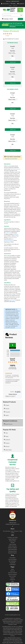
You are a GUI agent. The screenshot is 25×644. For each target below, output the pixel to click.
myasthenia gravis (12, 237)
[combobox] (13, 53)
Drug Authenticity (12, 549)
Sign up (15, 5)
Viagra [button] (6, 436)
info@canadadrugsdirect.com (12, 524)
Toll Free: (13, 1)
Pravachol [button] (7, 412)
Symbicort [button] (7, 440)
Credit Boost (12, 564)
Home (12, 569)
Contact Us (21, 4)
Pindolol (6, 223)
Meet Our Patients (13, 573)
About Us (13, 571)
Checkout (20, 19)
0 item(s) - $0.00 (7, 19)
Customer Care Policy (12, 537)
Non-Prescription (12, 559)
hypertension (12, 300)
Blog (13, 581)
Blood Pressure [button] (8, 424)
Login (10, 5)
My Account (5, 4)
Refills (13, 4)
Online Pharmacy (12, 546)
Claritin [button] (6, 415)
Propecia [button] (7, 443)
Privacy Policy (12, 541)
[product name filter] (13, 15)
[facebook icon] (12, 526)
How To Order (12, 576)
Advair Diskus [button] (8, 450)
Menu (20, 10)
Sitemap (12, 542)
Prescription (13, 558)
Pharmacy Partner (13, 551)
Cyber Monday (12, 544)
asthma (8, 233)
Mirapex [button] (6, 405)
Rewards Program (12, 553)
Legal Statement (13, 539)
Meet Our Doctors (13, 574)
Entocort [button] (7, 446)
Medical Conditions (12, 548)
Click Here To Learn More (11, 159)
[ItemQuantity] (13, 58)
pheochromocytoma (9, 240)
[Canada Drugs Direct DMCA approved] (12, 604)
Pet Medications (13, 561)
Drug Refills (12, 563)
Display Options (13, 394)
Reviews (12, 578)
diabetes (16, 234)
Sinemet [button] (7, 409)
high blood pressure (15, 169)
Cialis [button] (6, 433)
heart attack (8, 187)
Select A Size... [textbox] (12, 53)
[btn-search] (21, 15)
